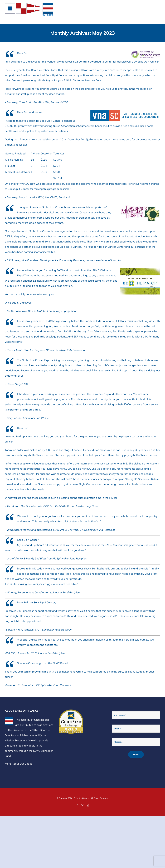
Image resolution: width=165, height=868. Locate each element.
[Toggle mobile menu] (158, 5)
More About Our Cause (19, 764)
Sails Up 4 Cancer (82, 798)
